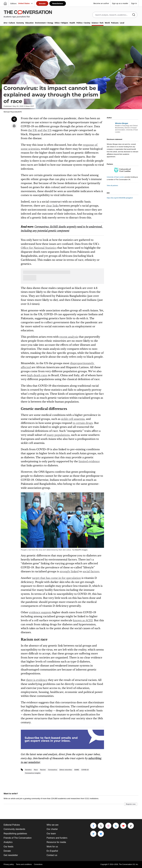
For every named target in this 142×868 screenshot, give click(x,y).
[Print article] (14, 126)
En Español (52, 851)
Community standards (14, 829)
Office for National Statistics (39, 248)
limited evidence (89, 461)
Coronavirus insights (33, 773)
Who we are (52, 825)
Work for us (52, 847)
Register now (131, 804)
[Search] (134, 15)
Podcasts (115, 23)
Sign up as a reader (120, 3)
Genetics (28, 770)
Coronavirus (53, 770)
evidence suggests (40, 612)
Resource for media (56, 842)
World (107, 23)
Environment (44, 23)
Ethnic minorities (66, 770)
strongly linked (69, 572)
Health (72, 23)
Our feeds (8, 847)
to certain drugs (83, 423)
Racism (43, 770)
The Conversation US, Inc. (129, 864)
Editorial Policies (12, 825)
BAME (77, 770)
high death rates (37, 375)
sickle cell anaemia (73, 419)
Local (122, 23)
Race (36, 770)
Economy (20, 23)
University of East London (115, 177)
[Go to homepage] (5, 3)
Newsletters (58, 3)
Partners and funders (57, 838)
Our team (51, 834)
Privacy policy (9, 864)
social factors (91, 572)
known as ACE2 (83, 620)
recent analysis (69, 337)
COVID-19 (85, 770)
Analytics (8, 842)
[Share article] (14, 119)
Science (98, 23)
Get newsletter (11, 855)
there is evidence (37, 680)
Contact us (52, 855)
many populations (58, 435)
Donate (42, 3)
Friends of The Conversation (18, 838)
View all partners (112, 185)
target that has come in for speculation (56, 578)
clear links (52, 206)
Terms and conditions (24, 864)
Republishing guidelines (15, 834)
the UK (32, 130)
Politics (83, 23)
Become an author (101, 3)
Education (30, 23)
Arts (9, 23)
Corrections (38, 864)
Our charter (52, 829)
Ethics (61, 23)
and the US (45, 130)
